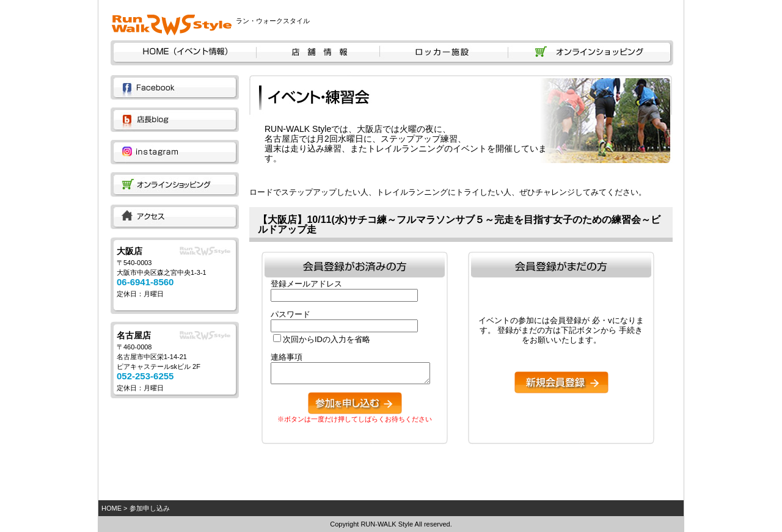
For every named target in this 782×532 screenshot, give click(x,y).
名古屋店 (134, 335)
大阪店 (130, 251)
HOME (111, 508)
